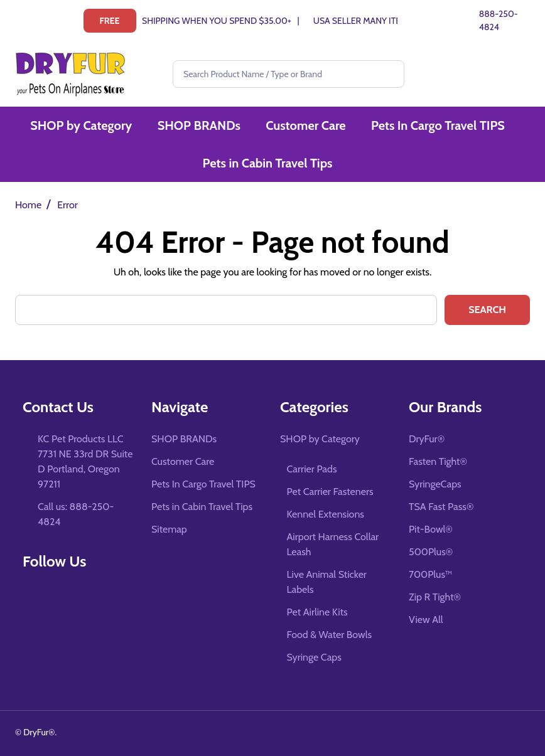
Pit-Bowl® (431, 529)
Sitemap (169, 529)
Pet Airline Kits (317, 612)
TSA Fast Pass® (441, 507)
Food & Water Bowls (330, 635)
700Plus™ (430, 574)
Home (28, 205)
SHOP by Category (83, 126)
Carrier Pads (312, 469)
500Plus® (431, 552)
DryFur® (427, 439)
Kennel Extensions (326, 514)
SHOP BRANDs (200, 126)
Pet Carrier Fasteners (330, 492)
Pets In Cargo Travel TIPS (439, 126)
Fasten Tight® (438, 461)
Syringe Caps (314, 657)
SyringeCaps (435, 484)
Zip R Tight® (435, 597)
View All (426, 620)
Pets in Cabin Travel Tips (269, 165)
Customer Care (307, 126)
